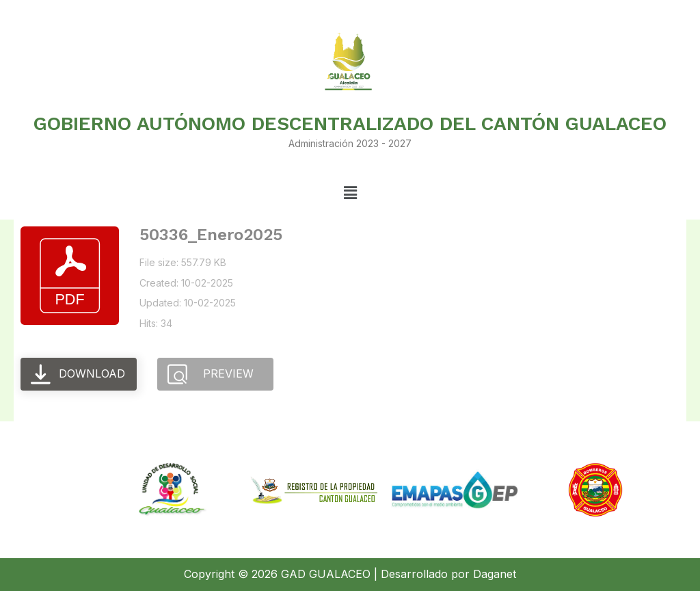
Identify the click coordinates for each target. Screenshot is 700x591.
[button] (350, 193)
